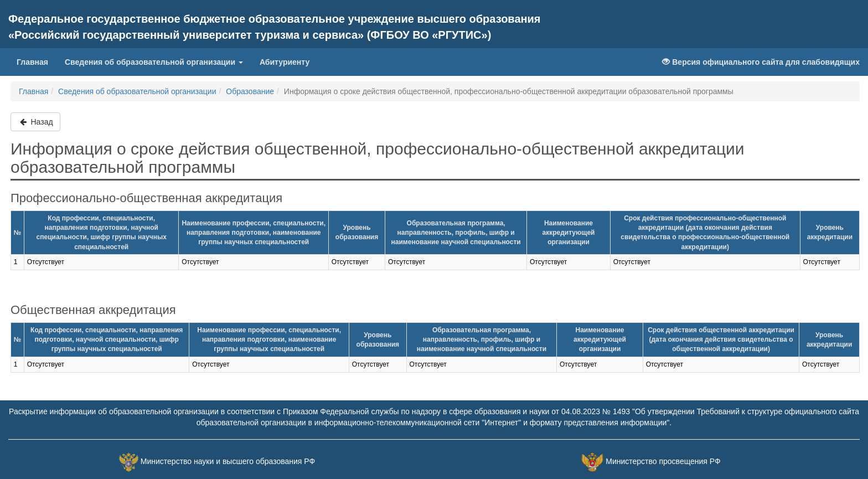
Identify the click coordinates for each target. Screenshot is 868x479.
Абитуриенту (285, 62)
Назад (35, 122)
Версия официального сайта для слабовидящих (761, 62)
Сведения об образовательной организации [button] (154, 62)
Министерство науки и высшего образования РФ (228, 461)
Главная (32, 62)
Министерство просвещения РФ (663, 461)
